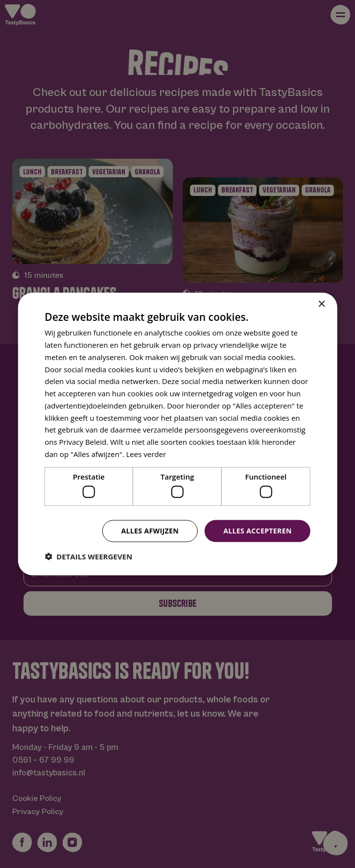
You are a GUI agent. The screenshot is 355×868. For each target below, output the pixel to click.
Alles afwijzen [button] (150, 531)
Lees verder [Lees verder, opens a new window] (146, 454)
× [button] (321, 304)
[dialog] (177, 434)
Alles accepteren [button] (258, 531)
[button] (88, 556)
